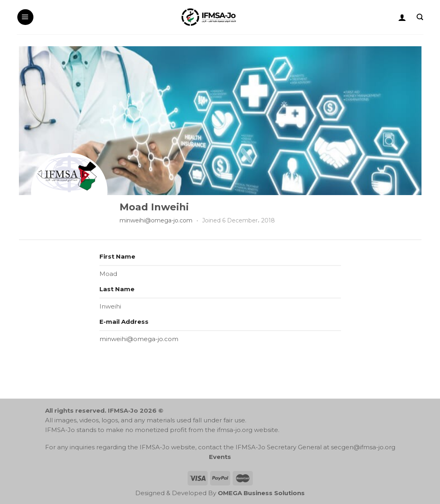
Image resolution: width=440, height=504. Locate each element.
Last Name (117, 289)
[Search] (420, 17)
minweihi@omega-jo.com (156, 220)
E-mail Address (124, 322)
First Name (117, 256)
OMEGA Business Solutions (261, 493)
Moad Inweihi (154, 207)
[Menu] (25, 17)
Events (220, 457)
